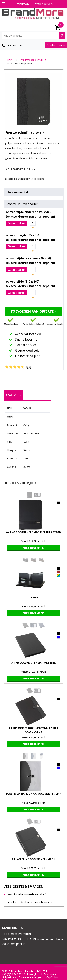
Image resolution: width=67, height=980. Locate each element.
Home (10, 60)
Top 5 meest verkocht (16, 934)
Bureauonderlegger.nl (31, 977)
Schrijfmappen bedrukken (33, 60)
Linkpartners (9, 977)
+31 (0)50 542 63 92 (13, 974)
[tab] (13, 395)
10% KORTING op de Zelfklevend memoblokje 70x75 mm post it (32, 942)
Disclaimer (50, 974)
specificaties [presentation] (13, 395)
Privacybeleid (34, 974)
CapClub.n (52, 977)
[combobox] (34, 35)
